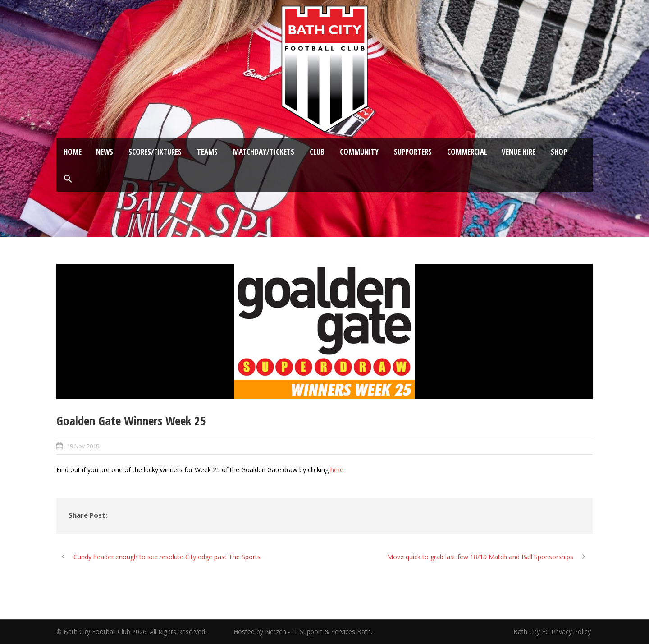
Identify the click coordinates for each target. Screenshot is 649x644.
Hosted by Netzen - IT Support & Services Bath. (303, 632)
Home (73, 152)
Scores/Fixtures (155, 152)
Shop (559, 152)
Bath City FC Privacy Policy (553, 632)
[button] (68, 179)
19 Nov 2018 (83, 446)
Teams (207, 152)
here (337, 470)
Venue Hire (519, 152)
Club (317, 152)
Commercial (467, 152)
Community (359, 152)
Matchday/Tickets (264, 152)
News (105, 152)
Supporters (413, 152)
